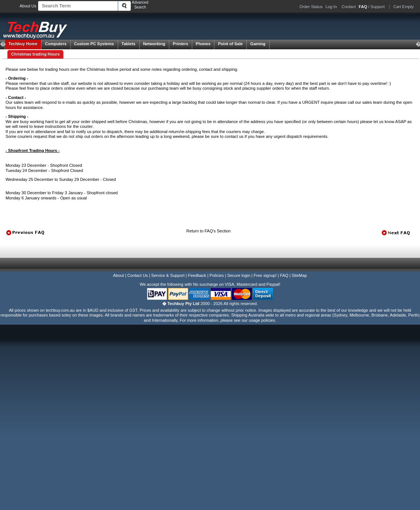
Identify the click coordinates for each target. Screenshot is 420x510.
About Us (28, 6)
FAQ (284, 275)
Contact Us (138, 275)
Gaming (258, 44)
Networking (154, 44)
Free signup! (265, 275)
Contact (349, 7)
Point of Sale (231, 44)
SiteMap (299, 275)
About (118, 275)
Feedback (197, 275)
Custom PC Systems (94, 44)
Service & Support (168, 275)
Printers (181, 44)
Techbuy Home (23, 44)
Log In (331, 7)
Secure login (239, 275)
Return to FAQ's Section (209, 231)
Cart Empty (404, 7)
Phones (203, 44)
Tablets (129, 44)
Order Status (311, 7)
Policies (217, 275)
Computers (56, 44)
